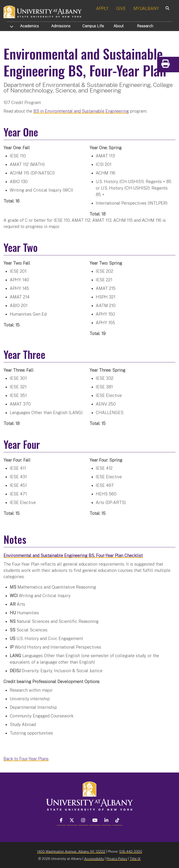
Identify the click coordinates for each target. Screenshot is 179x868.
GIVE (121, 8)
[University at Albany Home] (43, 11)
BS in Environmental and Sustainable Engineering (81, 111)
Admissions (61, 26)
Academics (29, 26)
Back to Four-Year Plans (26, 759)
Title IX (135, 858)
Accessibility (94, 858)
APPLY (102, 8)
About (119, 26)
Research (145, 26)
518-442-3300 (131, 851)
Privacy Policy (117, 858)
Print (174, 65)
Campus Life (93, 26)
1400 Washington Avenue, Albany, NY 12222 (71, 851)
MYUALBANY (146, 8)
